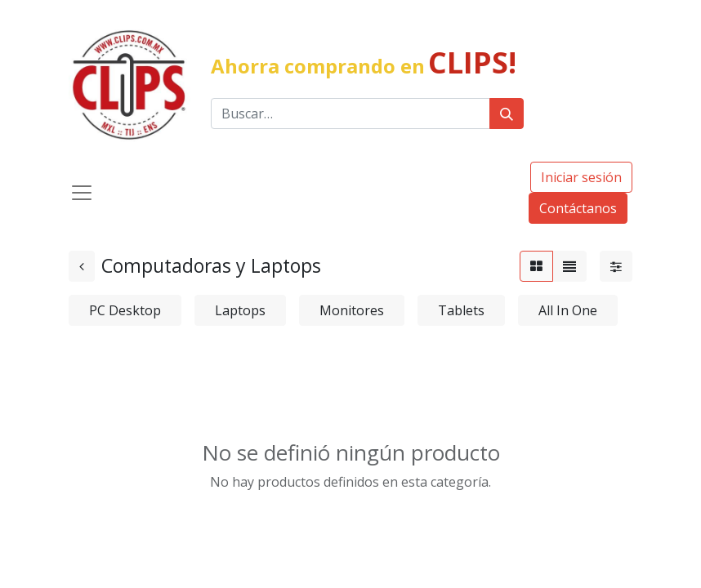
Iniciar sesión (581, 177)
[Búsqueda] (507, 114)
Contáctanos (578, 208)
